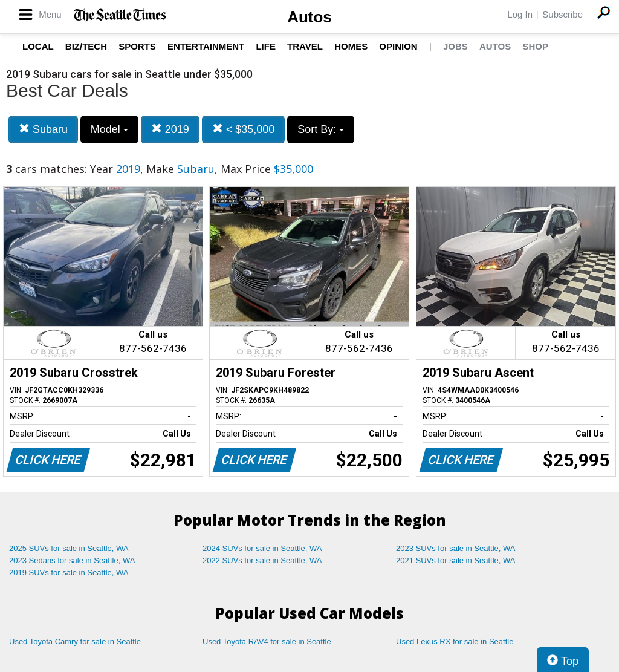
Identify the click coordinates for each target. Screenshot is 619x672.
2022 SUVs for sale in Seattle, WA (262, 560)
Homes (351, 46)
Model (109, 129)
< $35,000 (244, 129)
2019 (170, 129)
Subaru (43, 129)
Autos (309, 17)
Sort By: (321, 129)
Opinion (398, 46)
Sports (137, 46)
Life (266, 46)
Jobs (455, 46)
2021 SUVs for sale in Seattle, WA (456, 560)
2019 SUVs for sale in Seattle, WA (69, 573)
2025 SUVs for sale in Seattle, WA (69, 548)
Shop (535, 46)
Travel (305, 46)
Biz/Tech (86, 46)
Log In (520, 14)
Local (38, 46)
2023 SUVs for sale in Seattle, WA (456, 548)
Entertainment (206, 46)
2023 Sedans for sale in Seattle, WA (72, 560)
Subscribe (562, 14)
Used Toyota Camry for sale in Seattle (75, 641)
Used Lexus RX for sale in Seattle (455, 641)
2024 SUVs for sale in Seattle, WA (262, 548)
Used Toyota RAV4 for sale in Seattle (267, 641)
